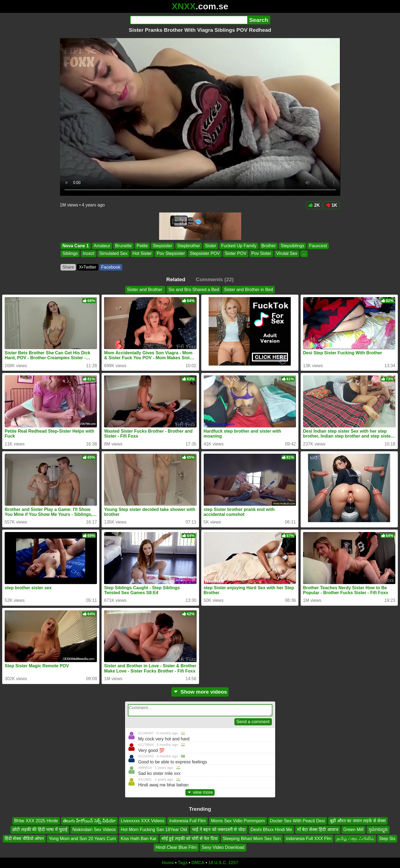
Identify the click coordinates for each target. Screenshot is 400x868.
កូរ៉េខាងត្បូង (378, 830)
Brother (268, 246)
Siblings (70, 254)
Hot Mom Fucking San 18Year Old (154, 830)
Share (68, 267)
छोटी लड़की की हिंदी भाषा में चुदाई (40, 830)
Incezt (89, 254)
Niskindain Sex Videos (94, 830)
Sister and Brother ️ (145, 290)
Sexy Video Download (223, 847)
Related (176, 279)
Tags (183, 863)
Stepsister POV (205, 254)
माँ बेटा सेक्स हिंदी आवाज (318, 830)
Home (168, 863)
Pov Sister (261, 254)
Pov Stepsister (171, 254)
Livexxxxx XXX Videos (143, 821)
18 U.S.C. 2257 (223, 863)
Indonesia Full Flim (188, 821)
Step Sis (387, 839)
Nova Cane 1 (76, 246)
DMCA (198, 863)
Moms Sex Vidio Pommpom (238, 821)
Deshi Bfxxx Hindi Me (271, 830)
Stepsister (162, 246)
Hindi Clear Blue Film (176, 847)
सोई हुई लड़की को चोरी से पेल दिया (190, 839)
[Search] (189, 20)
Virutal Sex (287, 254)
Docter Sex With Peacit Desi (297, 821)
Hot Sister (142, 254)
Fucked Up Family (239, 246)
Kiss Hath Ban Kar (139, 839)
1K (331, 205)
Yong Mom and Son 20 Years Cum (82, 839)
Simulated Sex (113, 254)
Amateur (102, 246)
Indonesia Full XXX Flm (309, 839)
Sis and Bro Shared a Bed (194, 290)
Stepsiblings (292, 246)
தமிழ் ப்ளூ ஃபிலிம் (355, 839)
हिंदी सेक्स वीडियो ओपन (24, 839)
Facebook (111, 267)
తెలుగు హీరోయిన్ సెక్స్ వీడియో (89, 821)
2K (314, 205)
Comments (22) (215, 279)
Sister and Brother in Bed (248, 290)
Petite (142, 246)
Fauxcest (318, 246)
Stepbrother (189, 246)
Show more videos (200, 692)
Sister (210, 246)
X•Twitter (87, 267)
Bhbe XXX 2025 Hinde (36, 821)
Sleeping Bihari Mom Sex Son (252, 839)
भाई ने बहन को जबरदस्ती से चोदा (219, 830)
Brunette (123, 246)
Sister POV (235, 254)
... (304, 254)
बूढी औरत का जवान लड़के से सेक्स (358, 821)
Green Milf (353, 830)
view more (200, 792)
